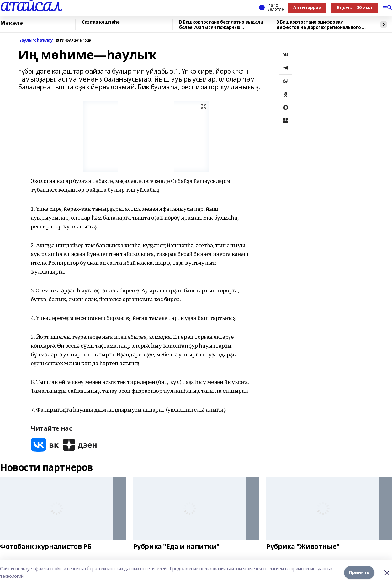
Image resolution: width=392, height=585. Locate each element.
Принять (359, 572)
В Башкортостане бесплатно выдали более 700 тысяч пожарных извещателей (221, 25)
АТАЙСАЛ (30, 7)
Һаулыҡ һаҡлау (36, 40)
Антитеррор (307, 7)
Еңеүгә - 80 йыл (355, 7)
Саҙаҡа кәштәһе (101, 22)
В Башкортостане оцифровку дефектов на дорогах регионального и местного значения (320, 25)
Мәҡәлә (11, 23)
